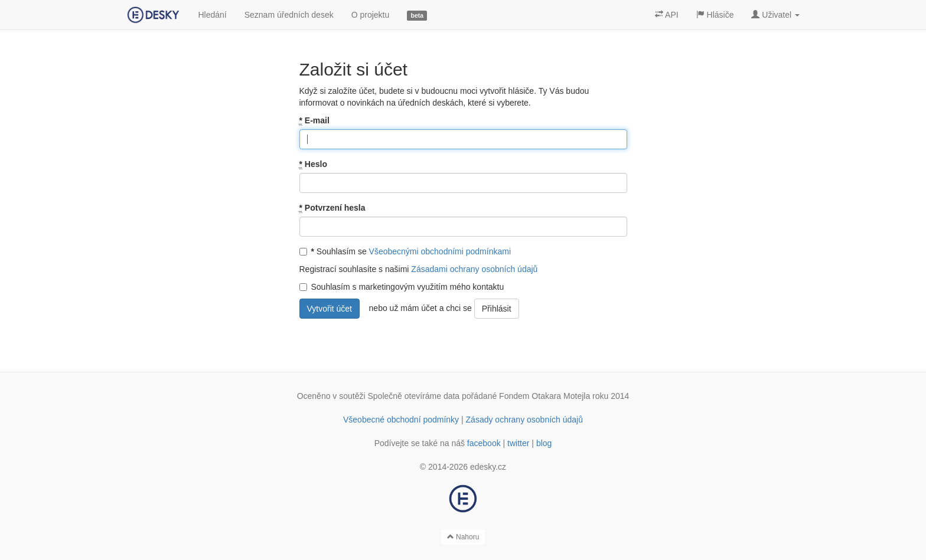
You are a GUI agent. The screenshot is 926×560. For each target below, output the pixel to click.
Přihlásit (497, 309)
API (667, 15)
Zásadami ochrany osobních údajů (474, 269)
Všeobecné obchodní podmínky (401, 420)
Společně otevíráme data (414, 396)
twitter (518, 443)
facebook (484, 443)
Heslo (313, 164)
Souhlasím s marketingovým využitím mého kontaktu (402, 287)
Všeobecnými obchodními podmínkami (440, 251)
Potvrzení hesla (332, 208)
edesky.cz (488, 467)
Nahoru (463, 537)
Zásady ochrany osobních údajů (524, 420)
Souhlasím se (405, 251)
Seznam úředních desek (289, 15)
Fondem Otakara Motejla (544, 396)
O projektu (371, 15)
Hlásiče (715, 15)
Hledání (212, 15)
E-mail (314, 121)
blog (544, 443)
